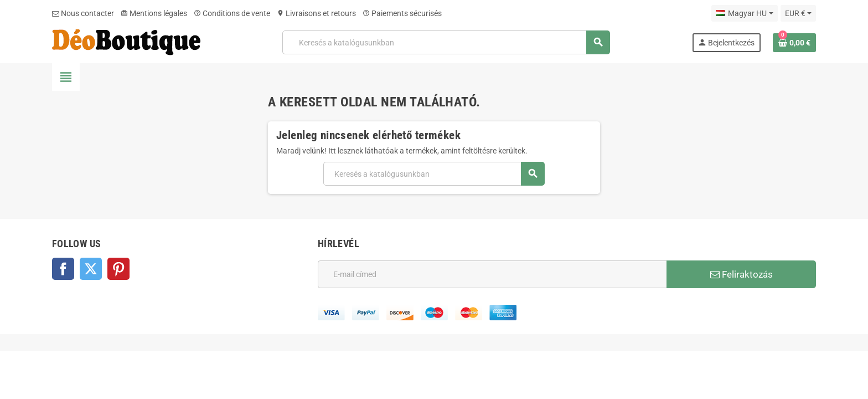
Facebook (63, 269)
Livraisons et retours (316, 13)
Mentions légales (154, 13)
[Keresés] (446, 42)
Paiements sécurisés (402, 13)
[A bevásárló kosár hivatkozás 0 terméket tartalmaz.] (794, 43)
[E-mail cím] (492, 274)
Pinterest (118, 269)
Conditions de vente (232, 13)
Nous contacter (83, 13)
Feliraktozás (742, 274)
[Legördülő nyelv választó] (744, 13)
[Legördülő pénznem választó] (798, 13)
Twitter (91, 269)
